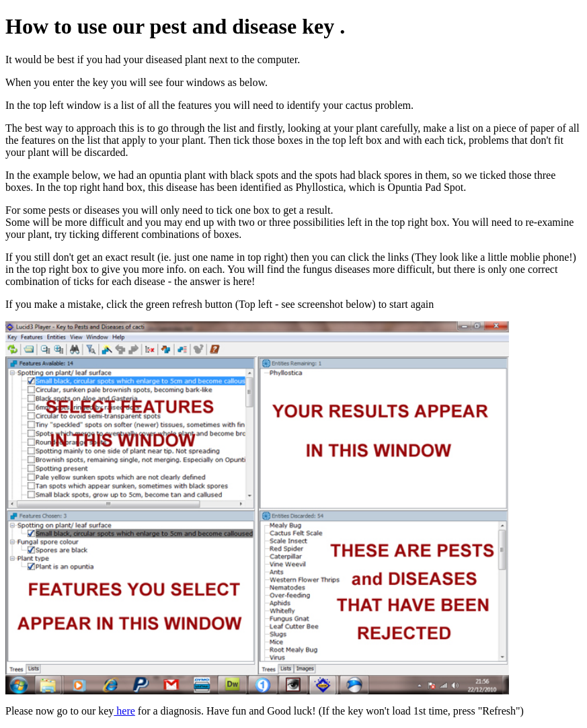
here (124, 711)
